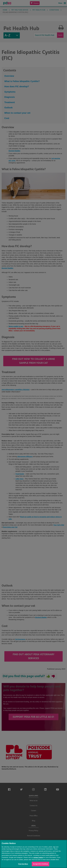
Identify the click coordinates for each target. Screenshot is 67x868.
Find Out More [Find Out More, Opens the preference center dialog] (23, 864)
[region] (33, 854)
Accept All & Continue (41, 864)
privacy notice (38, 857)
